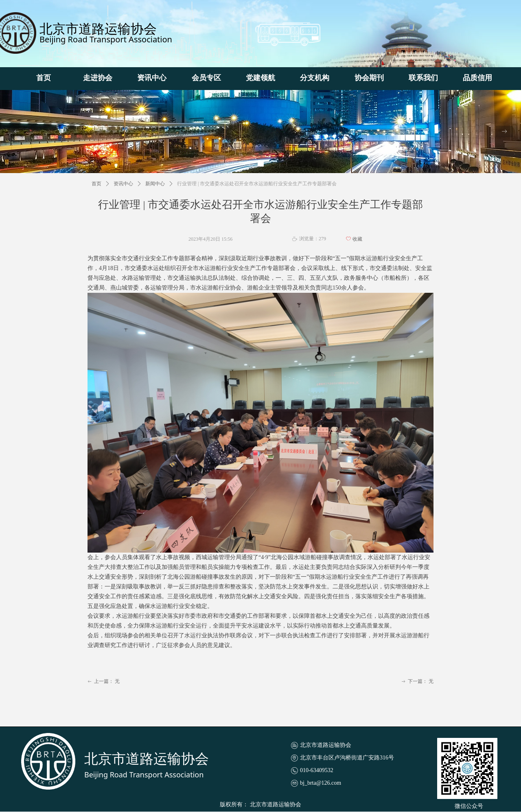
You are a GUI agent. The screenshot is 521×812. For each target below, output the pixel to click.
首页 (96, 184)
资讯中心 (123, 184)
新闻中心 (155, 184)
